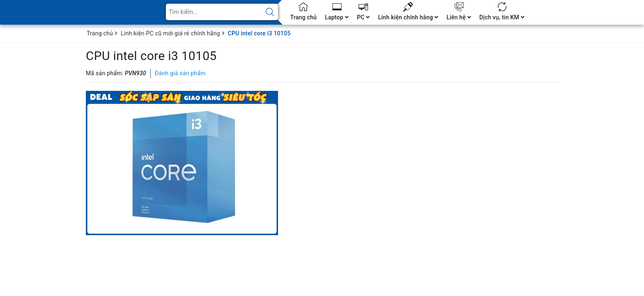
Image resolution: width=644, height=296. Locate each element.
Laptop (337, 17)
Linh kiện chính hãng (408, 17)
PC (363, 17)
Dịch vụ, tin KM (502, 17)
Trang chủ (304, 17)
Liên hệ (459, 17)
